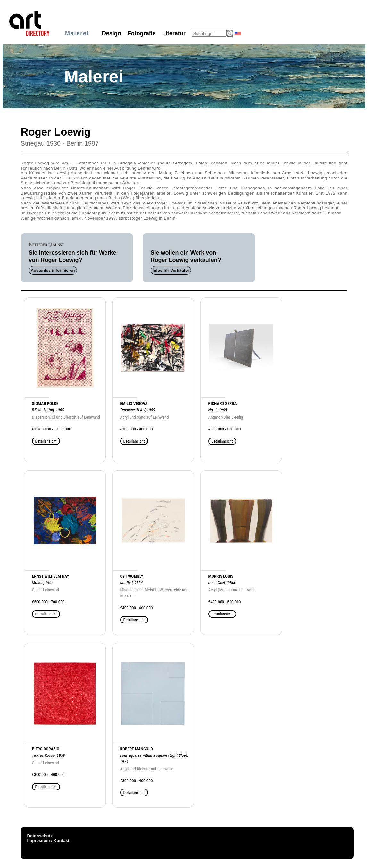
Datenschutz (40, 836)
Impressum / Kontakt (48, 841)
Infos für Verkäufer (171, 270)
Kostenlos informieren (53, 270)
